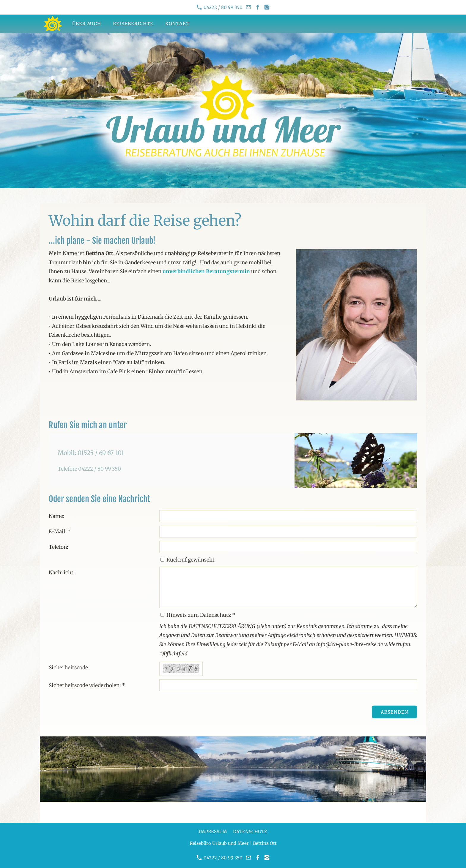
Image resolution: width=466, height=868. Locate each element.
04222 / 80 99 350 (219, 7)
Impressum (213, 832)
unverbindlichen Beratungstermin (206, 271)
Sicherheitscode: (69, 668)
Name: (56, 516)
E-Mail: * (60, 532)
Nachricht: (62, 573)
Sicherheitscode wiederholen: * (87, 685)
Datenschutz (250, 832)
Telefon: (58, 547)
